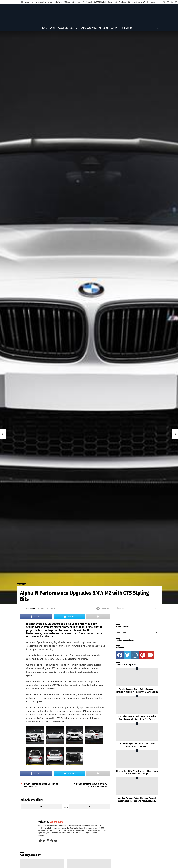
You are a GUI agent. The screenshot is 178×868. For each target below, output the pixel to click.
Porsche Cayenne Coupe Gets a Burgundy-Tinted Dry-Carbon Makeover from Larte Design (137, 691)
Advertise (104, 29)
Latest (27, 2)
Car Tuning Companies (86, 29)
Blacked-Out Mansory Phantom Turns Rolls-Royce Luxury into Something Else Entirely (137, 719)
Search (156, 609)
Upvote (41, 807)
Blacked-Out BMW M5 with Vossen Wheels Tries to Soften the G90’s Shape (137, 773)
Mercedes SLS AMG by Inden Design (99, 2)
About (52, 29)
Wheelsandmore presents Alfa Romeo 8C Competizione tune (58, 2)
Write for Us (127, 29)
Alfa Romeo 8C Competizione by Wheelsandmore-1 (138, 2)
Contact (115, 29)
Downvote (90, 807)
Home (44, 29)
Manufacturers (65, 29)
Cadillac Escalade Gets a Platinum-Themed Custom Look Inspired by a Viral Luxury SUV (137, 800)
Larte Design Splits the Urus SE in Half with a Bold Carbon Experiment (137, 746)
